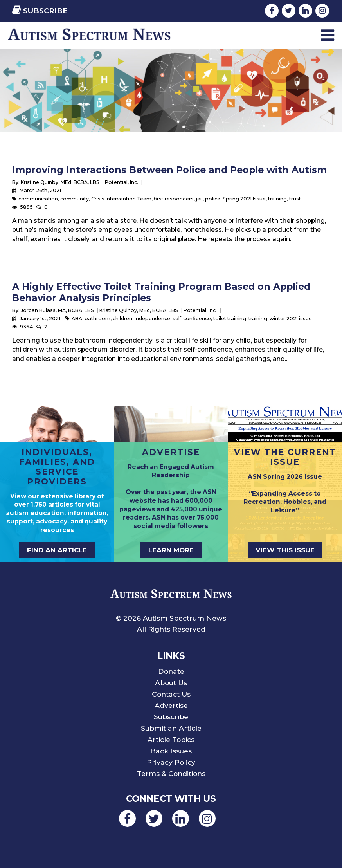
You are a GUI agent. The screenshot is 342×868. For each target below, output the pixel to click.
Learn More (171, 550)
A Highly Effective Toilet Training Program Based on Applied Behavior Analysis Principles (161, 292)
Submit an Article (171, 728)
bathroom (97, 319)
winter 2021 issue (291, 319)
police (213, 199)
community (75, 199)
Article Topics (171, 739)
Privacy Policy (171, 762)
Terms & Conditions (171, 773)
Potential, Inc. (121, 182)
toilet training (230, 319)
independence (152, 319)
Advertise (171, 705)
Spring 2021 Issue (244, 199)
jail (199, 199)
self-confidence (192, 319)
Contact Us (171, 694)
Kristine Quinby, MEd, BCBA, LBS (60, 182)
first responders (174, 199)
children (122, 319)
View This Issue (285, 550)
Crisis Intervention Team (121, 199)
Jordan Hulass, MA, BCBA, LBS (57, 310)
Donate (171, 671)
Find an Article (57, 550)
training (277, 199)
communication (38, 199)
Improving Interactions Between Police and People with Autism (169, 170)
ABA (77, 319)
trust (295, 199)
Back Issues (171, 751)
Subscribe (40, 11)
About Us (171, 683)
